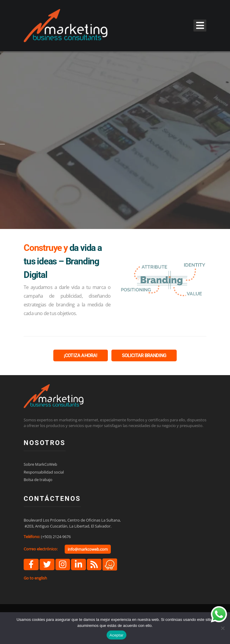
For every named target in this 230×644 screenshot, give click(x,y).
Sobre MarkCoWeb (40, 464)
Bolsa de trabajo (38, 480)
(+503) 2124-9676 (56, 537)
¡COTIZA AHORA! (81, 355)
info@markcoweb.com (88, 549)
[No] (223, 628)
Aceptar (117, 635)
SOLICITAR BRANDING (144, 355)
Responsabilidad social (44, 472)
